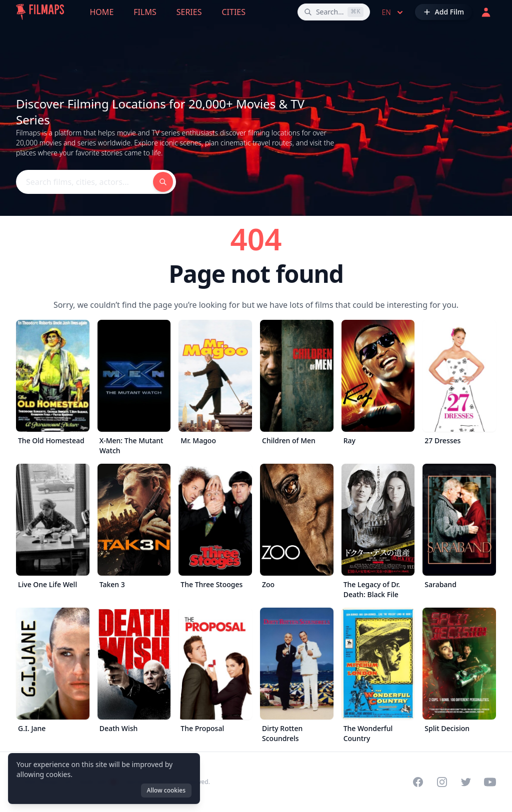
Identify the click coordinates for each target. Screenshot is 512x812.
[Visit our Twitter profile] (466, 782)
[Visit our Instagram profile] (442, 782)
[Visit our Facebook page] (418, 782)
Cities (233, 12)
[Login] (486, 12)
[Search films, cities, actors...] (334, 12)
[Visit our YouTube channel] (490, 782)
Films (145, 12)
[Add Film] (443, 12)
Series (189, 12)
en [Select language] (393, 12)
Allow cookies (166, 790)
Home (102, 12)
